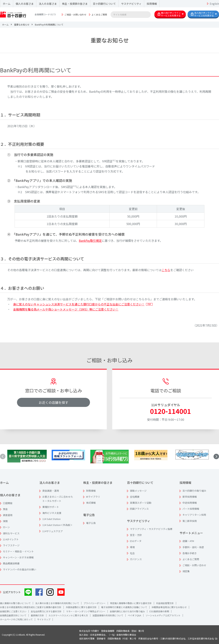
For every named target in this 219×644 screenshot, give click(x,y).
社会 (132, 553)
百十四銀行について (104, 4)
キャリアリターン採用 (194, 515)
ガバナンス (136, 559)
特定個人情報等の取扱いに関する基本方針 (131, 603)
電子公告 (89, 515)
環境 (132, 547)
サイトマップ (44, 619)
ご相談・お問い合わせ (75, 14)
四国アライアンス (139, 509)
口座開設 (8, 503)
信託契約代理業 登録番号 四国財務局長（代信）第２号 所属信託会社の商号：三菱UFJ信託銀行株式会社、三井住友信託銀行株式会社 (148, 638)
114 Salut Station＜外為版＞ (57, 525)
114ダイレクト (11, 539)
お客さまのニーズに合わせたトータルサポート (58, 499)
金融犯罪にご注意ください (13, 611)
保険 (5, 521)
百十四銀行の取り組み (194, 491)
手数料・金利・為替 (193, 547)
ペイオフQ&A (134, 615)
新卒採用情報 (190, 497)
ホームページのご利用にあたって (16, 619)
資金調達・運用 (51, 491)
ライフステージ (11, 545)
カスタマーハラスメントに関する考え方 (68, 615)
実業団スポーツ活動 (141, 503)
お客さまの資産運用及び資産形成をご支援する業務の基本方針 (31, 607)
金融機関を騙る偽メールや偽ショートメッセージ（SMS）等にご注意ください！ (66, 309)
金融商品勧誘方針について (13, 615)
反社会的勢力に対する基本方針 (46, 611)
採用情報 (152, 4)
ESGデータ (136, 541)
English (214, 4)
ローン (6, 527)
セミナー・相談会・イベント (18, 551)
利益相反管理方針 (165, 603)
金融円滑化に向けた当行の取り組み (127, 611)
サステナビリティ (131, 4)
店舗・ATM (188, 541)
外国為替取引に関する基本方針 (81, 607)
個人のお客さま (25, 4)
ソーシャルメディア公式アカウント (163, 615)
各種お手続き (190, 553)
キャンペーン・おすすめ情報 (18, 557)
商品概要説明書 (11, 563)
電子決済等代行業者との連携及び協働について (124, 607)
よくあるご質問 (99, 14)
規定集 (186, 571)
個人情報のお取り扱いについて (15, 603)
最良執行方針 (37, 615)
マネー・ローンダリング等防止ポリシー (86, 611)
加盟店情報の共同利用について (108, 615)
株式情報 (91, 503)
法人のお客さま (48, 4)
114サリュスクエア (53, 531)
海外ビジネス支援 (52, 513)
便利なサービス (11, 533)
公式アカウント (12, 592)
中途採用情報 (190, 503)
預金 (5, 509)
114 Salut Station (51, 519)
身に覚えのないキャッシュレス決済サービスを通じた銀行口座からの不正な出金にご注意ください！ (79, 304)
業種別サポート (51, 507)
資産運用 (8, 515)
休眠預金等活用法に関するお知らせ (169, 607)
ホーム (7, 4)
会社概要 (135, 497)
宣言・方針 (136, 535)
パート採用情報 (191, 509)
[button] (216, 456)
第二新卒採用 (190, 521)
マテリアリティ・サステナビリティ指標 (151, 529)
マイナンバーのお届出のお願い (20, 569)
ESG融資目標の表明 (159, 611)
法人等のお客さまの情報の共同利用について (57, 603)
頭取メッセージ (138, 491)
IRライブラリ (93, 497)
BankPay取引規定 (90, 241)
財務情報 (91, 491)
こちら (166, 270)
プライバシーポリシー (95, 603)
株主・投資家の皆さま (75, 4)
